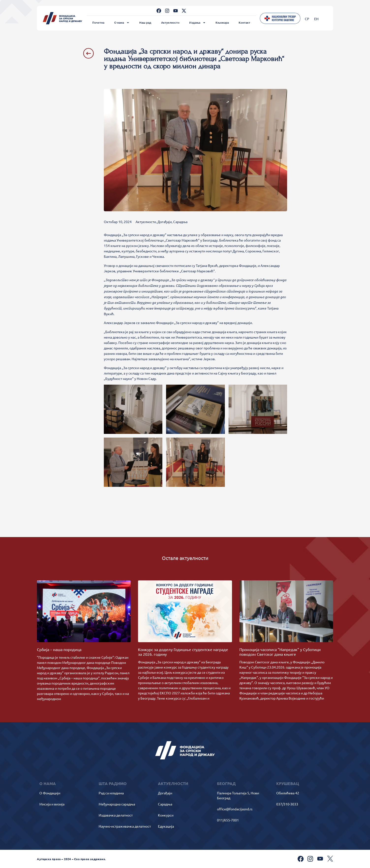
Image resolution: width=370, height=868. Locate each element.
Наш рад (145, 23)
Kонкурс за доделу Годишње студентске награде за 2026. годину (183, 652)
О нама (122, 23)
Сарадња (180, 222)
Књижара (222, 23)
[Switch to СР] (307, 19)
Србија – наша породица (59, 649)
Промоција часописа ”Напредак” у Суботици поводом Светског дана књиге (280, 652)
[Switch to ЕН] (316, 19)
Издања (197, 23)
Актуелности (170, 23)
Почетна (98, 23)
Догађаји (165, 222)
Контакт (244, 23)
